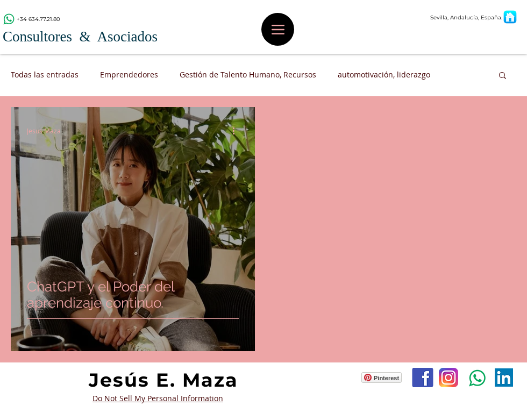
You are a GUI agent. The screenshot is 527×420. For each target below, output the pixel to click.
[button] (503, 76)
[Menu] (278, 29)
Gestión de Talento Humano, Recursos (248, 74)
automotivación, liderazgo (384, 74)
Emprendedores (129, 74)
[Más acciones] (237, 131)
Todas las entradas (45, 74)
